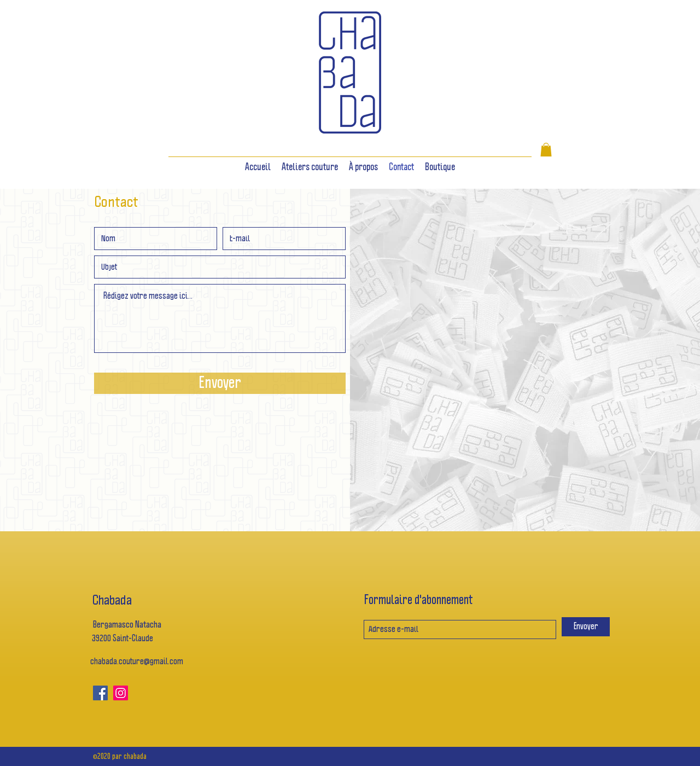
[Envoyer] (220, 383)
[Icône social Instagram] (121, 693)
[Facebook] (100, 693)
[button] (546, 150)
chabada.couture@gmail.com (137, 662)
